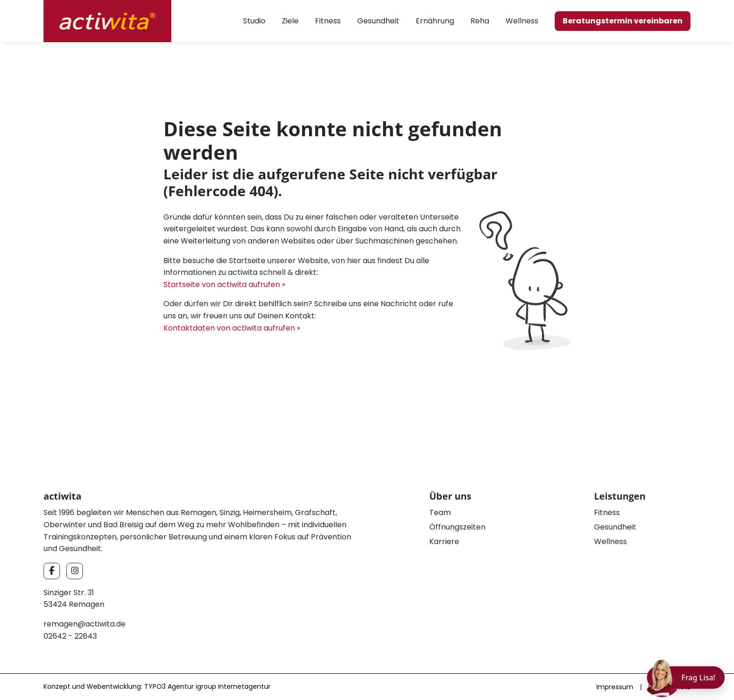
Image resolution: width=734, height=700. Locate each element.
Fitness (328, 21)
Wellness (522, 21)
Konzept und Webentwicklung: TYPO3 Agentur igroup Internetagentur (157, 686)
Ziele (290, 21)
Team (440, 512)
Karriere (444, 542)
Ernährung (435, 21)
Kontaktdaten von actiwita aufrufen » (232, 328)
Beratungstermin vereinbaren (623, 21)
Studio (254, 21)
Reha (480, 21)
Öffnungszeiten (457, 527)
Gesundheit (378, 21)
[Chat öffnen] (686, 678)
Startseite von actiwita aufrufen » (224, 284)
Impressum (615, 687)
